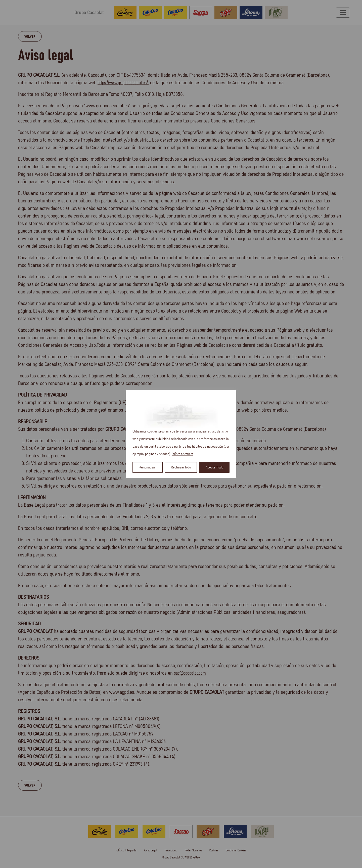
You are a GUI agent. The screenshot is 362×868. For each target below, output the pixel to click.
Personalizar (147, 467)
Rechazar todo (181, 467)
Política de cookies (182, 454)
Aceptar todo (214, 467)
